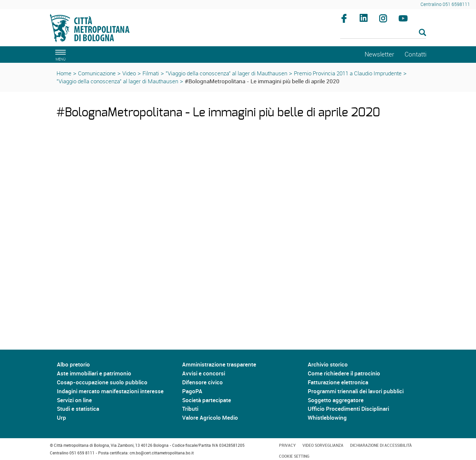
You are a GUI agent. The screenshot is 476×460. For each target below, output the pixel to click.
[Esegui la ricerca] (422, 33)
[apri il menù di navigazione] (59, 54)
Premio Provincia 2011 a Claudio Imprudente (348, 73)
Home (64, 73)
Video (129, 73)
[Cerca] (383, 33)
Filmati (151, 73)
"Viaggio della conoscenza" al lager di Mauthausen (226, 73)
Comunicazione (97, 73)
